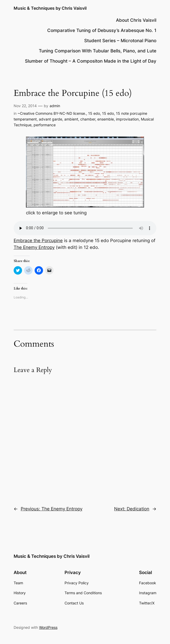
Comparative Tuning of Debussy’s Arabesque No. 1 (102, 30)
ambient (71, 119)
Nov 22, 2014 (25, 106)
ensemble (106, 119)
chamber (88, 119)
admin (55, 106)
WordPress (48, 627)
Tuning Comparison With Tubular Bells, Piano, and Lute (98, 51)
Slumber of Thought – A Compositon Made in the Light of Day (91, 61)
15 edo (94, 113)
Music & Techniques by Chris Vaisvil (50, 8)
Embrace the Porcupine (38, 241)
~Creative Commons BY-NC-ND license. (52, 113)
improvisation (127, 119)
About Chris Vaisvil (136, 20)
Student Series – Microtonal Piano (120, 41)
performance (45, 125)
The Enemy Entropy (34, 247)
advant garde (51, 119)
